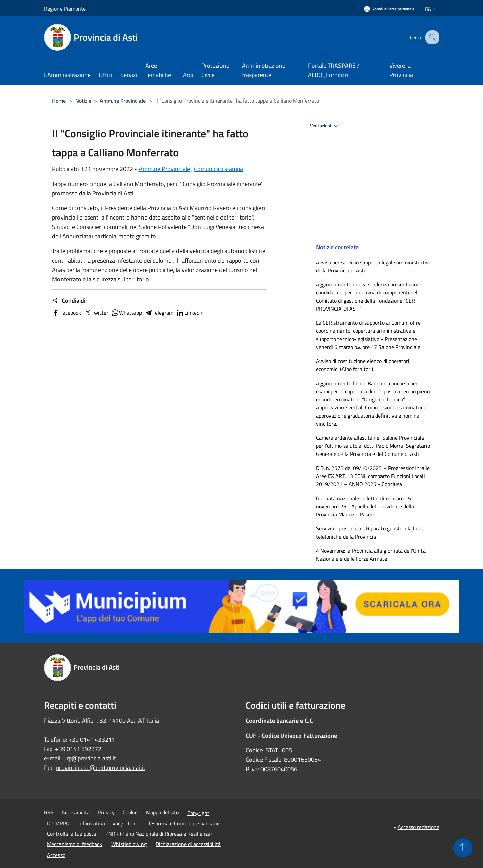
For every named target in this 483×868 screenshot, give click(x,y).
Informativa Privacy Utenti (109, 823)
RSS (49, 812)
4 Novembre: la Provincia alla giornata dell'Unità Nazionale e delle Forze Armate (371, 555)
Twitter (96, 313)
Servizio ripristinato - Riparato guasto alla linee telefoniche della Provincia (370, 532)
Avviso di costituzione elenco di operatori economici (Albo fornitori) (363, 365)
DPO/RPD (58, 823)
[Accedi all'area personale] (389, 9)
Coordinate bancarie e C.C (279, 721)
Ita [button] (431, 9)
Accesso (56, 855)
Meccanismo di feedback (75, 844)
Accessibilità (76, 812)
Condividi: (69, 301)
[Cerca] (431, 37)
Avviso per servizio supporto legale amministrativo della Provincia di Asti (374, 266)
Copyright (198, 813)
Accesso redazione (418, 827)
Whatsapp (126, 313)
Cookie (130, 812)
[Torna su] (463, 848)
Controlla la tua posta (72, 834)
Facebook (67, 313)
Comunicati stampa (218, 169)
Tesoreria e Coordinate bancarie (184, 823)
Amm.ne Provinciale (123, 101)
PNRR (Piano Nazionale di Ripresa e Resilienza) (158, 834)
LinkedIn (190, 313)
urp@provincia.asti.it (90, 758)
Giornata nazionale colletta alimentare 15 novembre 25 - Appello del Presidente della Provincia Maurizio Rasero (365, 506)
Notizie (83, 101)
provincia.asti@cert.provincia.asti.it (101, 768)
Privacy (106, 812)
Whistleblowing (129, 844)
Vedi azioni (325, 126)
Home (59, 101)
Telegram (159, 313)
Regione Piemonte (65, 9)
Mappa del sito (162, 812)
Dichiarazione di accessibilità (188, 844)
